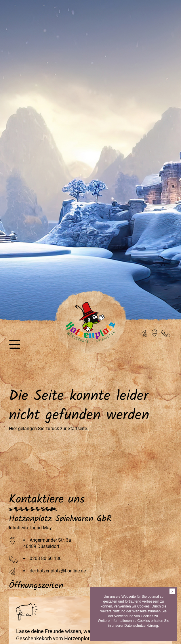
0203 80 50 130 (46, 558)
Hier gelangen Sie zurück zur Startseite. (48, 429)
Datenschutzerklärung (141, 626)
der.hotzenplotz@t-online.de (58, 571)
